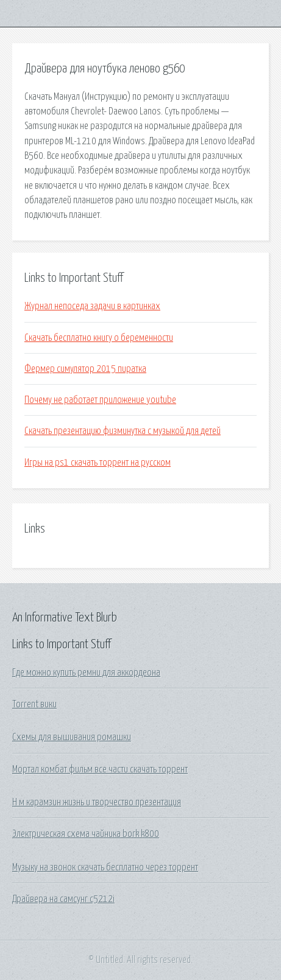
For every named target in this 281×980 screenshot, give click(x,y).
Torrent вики (34, 704)
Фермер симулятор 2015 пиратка (85, 369)
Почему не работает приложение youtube (100, 400)
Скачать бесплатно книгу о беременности (99, 338)
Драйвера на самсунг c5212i (63, 899)
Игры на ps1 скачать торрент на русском (98, 463)
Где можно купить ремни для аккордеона (86, 673)
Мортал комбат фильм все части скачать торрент (100, 769)
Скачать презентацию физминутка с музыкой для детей (123, 431)
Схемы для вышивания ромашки (72, 737)
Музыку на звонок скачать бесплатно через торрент (105, 867)
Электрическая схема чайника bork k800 (86, 834)
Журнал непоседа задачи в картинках (92, 306)
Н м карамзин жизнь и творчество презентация (97, 802)
